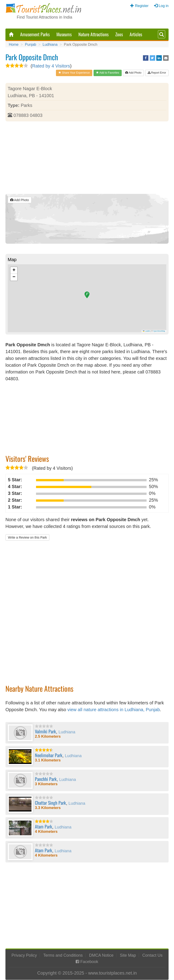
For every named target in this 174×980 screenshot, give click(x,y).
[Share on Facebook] (146, 58)
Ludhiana (50, 45)
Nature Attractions (93, 34)
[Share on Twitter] (152, 58)
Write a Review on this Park (27, 537)
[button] (87, 295)
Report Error (157, 73)
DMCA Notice (101, 955)
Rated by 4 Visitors (51, 66)
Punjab (31, 45)
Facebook (89, 962)
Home (14, 45)
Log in (164, 6)
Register (142, 6)
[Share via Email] (166, 58)
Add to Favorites (108, 73)
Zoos (119, 34)
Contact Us (152, 955)
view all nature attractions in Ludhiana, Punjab (114, 710)
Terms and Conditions (63, 955)
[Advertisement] (87, 158)
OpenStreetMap (159, 331)
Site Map (128, 955)
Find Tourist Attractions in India (45, 17)
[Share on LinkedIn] (159, 58)
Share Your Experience (74, 73)
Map (12, 260)
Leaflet (146, 331)
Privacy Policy (24, 955)
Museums (64, 34)
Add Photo (133, 73)
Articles (136, 34)
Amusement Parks (35, 34)
